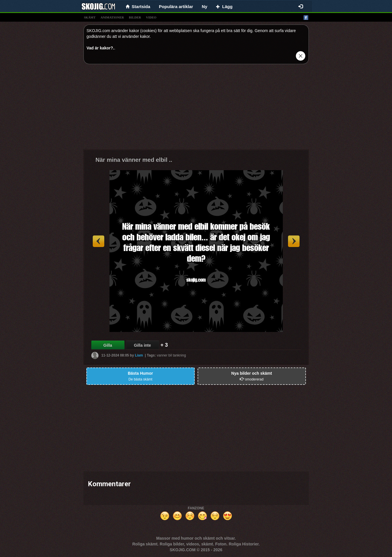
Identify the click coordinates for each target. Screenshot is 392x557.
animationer (112, 17)
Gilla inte (142, 345)
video (151, 17)
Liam (139, 355)
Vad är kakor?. (101, 48)
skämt (90, 17)
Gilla (108, 345)
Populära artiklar (176, 7)
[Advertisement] (196, 109)
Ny (204, 7)
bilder (135, 17)
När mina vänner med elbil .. (134, 160)
